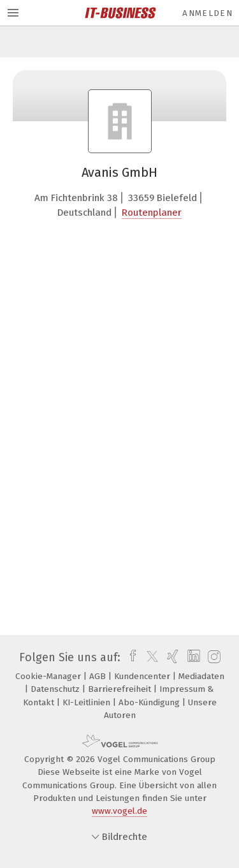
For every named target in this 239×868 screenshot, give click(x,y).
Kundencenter (143, 676)
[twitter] (149, 657)
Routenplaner (152, 213)
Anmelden (207, 13)
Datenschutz (56, 689)
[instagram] (213, 657)
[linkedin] (192, 657)
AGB (99, 676)
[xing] (171, 657)
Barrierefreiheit (121, 689)
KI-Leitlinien (88, 702)
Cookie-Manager (49, 676)
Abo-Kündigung (150, 702)
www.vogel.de (119, 811)
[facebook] (130, 657)
